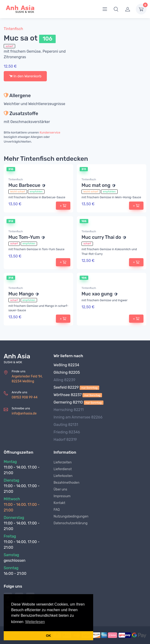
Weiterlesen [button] (35, 622)
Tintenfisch (13, 29)
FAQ (57, 510)
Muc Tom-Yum (24, 237)
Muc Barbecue (24, 185)
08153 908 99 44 (25, 397)
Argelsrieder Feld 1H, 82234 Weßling (27, 379)
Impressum (62, 496)
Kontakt (59, 503)
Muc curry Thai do (101, 237)
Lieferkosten (63, 476)
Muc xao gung (97, 294)
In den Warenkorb (25, 76)
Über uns (60, 489)
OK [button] (48, 636)
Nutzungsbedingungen (71, 516)
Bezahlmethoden (66, 483)
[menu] (105, 9)
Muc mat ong (96, 185)
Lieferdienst (63, 469)
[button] (116, 9)
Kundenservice (50, 132)
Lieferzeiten (63, 462)
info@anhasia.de (24, 413)
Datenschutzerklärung (71, 523)
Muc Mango (21, 294)
